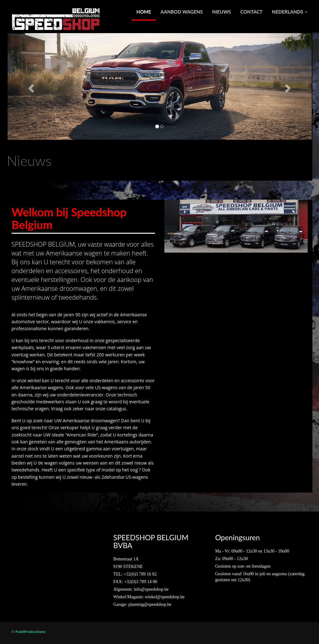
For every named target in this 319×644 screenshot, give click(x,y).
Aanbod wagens (182, 12)
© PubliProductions (29, 632)
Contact (251, 12)
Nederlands (290, 12)
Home (144, 12)
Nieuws (222, 12)
